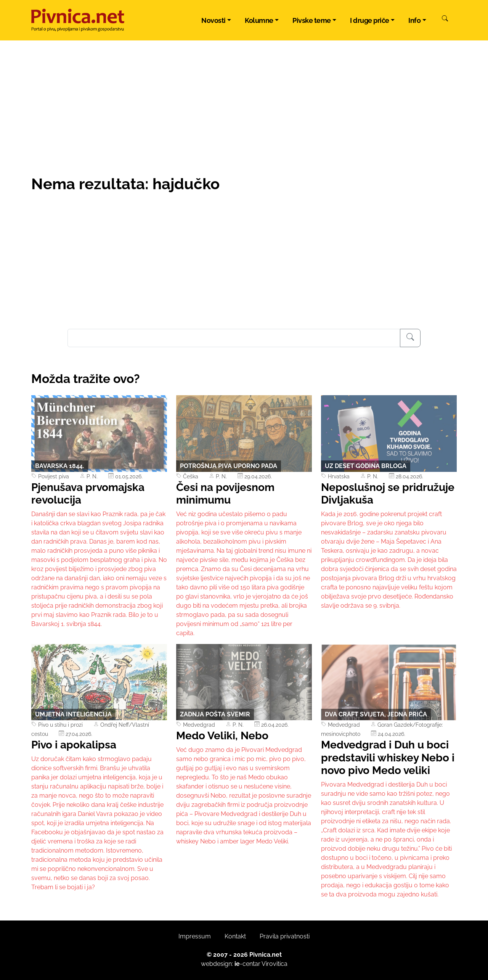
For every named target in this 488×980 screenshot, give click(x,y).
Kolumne (259, 20)
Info (414, 20)
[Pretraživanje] (410, 338)
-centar (247, 964)
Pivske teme (312, 20)
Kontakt (235, 936)
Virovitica (274, 964)
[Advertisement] (244, 272)
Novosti (213, 20)
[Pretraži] (445, 19)
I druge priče (370, 20)
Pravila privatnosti (285, 936)
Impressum (195, 936)
